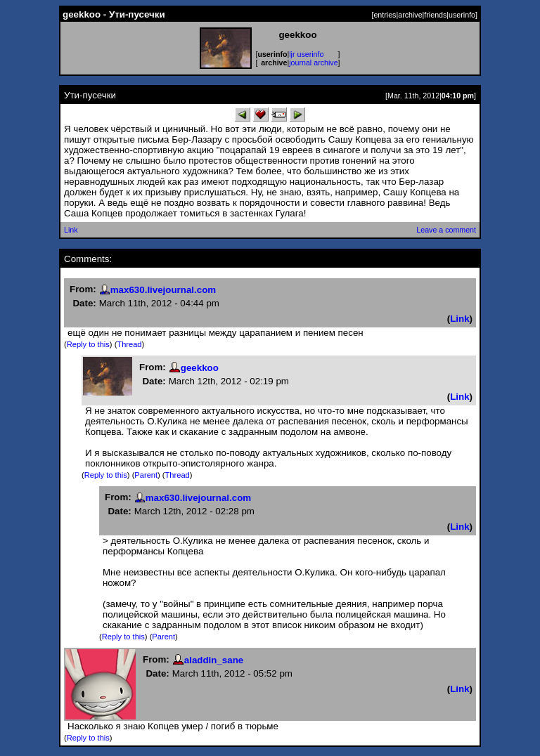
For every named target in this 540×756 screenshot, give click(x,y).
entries (385, 15)
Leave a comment (446, 230)
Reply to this (88, 344)
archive (410, 15)
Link (71, 230)
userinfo (462, 15)
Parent (146, 475)
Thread (129, 344)
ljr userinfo (306, 54)
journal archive (313, 63)
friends (435, 15)
